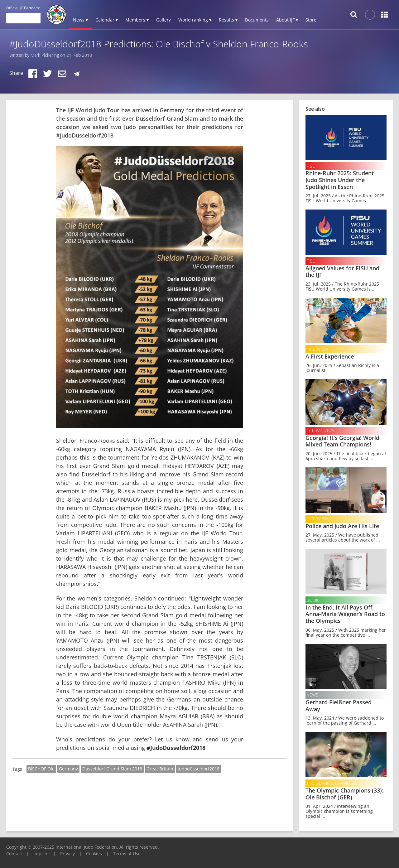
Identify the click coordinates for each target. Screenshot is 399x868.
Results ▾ (228, 20)
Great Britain (160, 769)
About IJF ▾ (287, 20)
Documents (257, 20)
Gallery (163, 20)
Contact (14, 854)
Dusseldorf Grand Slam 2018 (112, 769)
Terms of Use (127, 854)
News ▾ (80, 20)
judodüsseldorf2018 (199, 769)
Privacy (67, 854)
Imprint (41, 854)
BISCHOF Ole (41, 769)
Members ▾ (137, 20)
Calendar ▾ (107, 20)
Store (311, 20)
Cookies (94, 854)
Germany (68, 769)
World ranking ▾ (195, 20)
